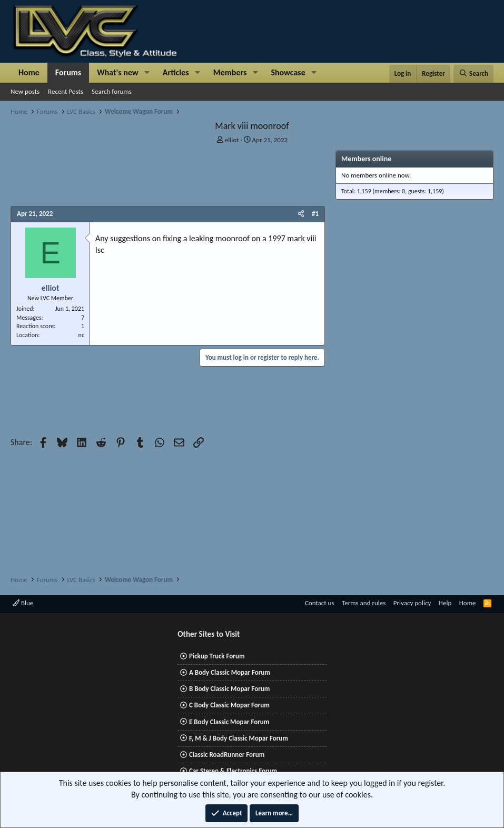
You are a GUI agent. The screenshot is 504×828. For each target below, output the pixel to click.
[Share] (301, 214)
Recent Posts (66, 91)
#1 (315, 214)
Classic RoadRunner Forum (227, 755)
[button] (147, 73)
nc (81, 335)
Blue (23, 603)
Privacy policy (412, 603)
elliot (232, 140)
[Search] (473, 74)
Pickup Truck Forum (217, 656)
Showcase (288, 72)
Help (445, 603)
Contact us (320, 603)
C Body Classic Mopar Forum (229, 705)
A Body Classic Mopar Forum (230, 672)
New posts (25, 91)
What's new (118, 72)
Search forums (112, 91)
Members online (366, 159)
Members (230, 72)
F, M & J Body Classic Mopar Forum (239, 738)
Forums (68, 72)
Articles (176, 72)
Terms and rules (364, 603)
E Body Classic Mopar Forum (229, 722)
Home (29, 72)
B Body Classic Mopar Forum (229, 689)
